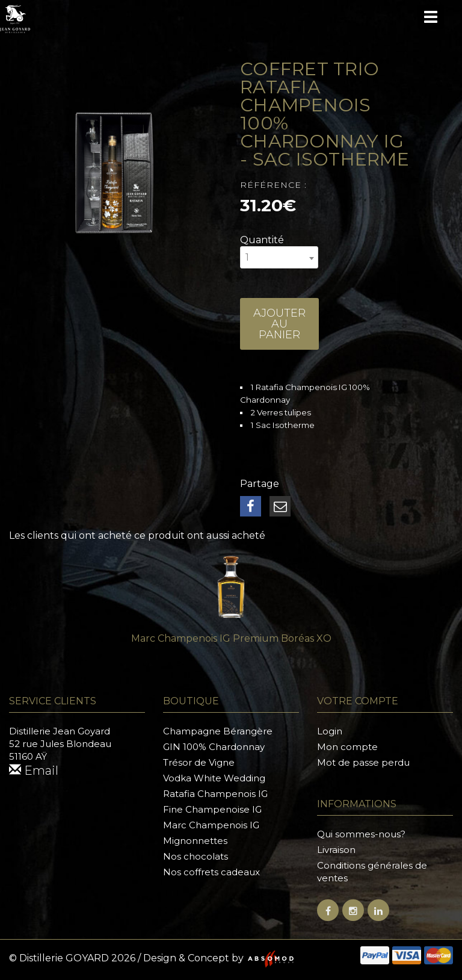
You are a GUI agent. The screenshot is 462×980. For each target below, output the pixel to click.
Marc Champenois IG (211, 825)
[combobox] (279, 257)
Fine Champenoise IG (212, 809)
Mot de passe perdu (363, 762)
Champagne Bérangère (218, 731)
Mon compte (347, 747)
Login (330, 731)
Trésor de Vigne (199, 762)
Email (34, 771)
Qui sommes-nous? (361, 834)
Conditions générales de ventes (372, 872)
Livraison (336, 850)
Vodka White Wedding (214, 778)
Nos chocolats (196, 856)
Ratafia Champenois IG (215, 794)
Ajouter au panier (279, 324)
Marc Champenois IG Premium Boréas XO (231, 638)
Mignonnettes (195, 841)
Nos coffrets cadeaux (211, 872)
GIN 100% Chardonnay (214, 747)
